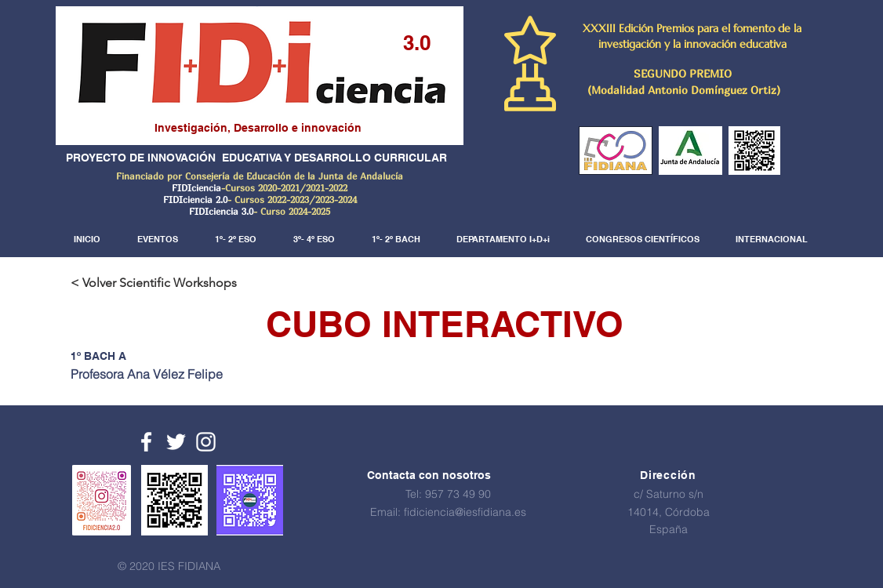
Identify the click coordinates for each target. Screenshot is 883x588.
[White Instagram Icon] (206, 442)
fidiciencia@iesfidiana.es (465, 512)
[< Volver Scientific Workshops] (160, 283)
